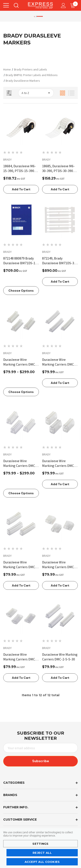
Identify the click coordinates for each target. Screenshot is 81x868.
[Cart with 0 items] (74, 5)
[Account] (63, 5)
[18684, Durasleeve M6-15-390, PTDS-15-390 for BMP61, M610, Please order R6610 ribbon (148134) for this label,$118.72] (21, 128)
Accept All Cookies (42, 862)
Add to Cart (21, 189)
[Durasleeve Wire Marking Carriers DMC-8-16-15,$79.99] (60, 524)
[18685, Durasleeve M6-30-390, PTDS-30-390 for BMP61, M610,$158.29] (60, 128)
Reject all (42, 853)
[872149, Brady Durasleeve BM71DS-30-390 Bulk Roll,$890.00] (60, 220)
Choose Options (21, 291)
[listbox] (36, 93)
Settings (40, 844)
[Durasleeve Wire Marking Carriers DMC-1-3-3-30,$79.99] (60, 321)
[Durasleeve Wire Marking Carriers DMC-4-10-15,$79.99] (60, 423)
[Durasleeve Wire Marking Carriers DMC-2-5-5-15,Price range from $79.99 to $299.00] (21, 423)
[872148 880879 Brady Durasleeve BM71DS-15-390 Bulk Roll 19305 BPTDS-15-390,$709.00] (21, 220)
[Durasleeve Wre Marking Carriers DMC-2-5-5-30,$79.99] (60, 616)
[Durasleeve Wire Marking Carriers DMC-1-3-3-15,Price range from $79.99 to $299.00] (21, 321)
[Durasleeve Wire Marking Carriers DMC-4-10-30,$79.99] (21, 524)
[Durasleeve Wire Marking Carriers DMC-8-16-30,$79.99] (21, 616)
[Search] (16, 5)
